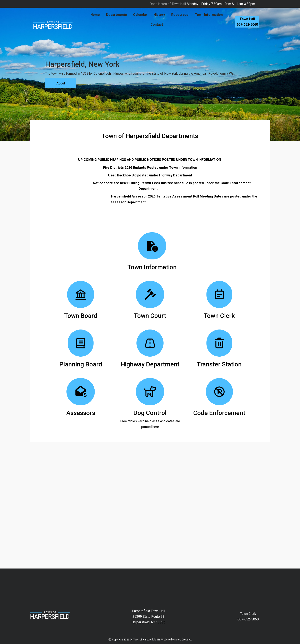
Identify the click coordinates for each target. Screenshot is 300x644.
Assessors (81, 413)
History (159, 15)
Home (95, 15)
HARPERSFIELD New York (150, 584)
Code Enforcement (219, 413)
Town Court (150, 316)
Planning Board (81, 364)
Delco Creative (183, 640)
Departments (116, 15)
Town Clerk (219, 316)
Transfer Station (219, 364)
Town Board (81, 316)
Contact (157, 25)
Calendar (140, 15)
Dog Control (150, 413)
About (61, 83)
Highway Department (150, 364)
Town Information (209, 15)
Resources (180, 15)
